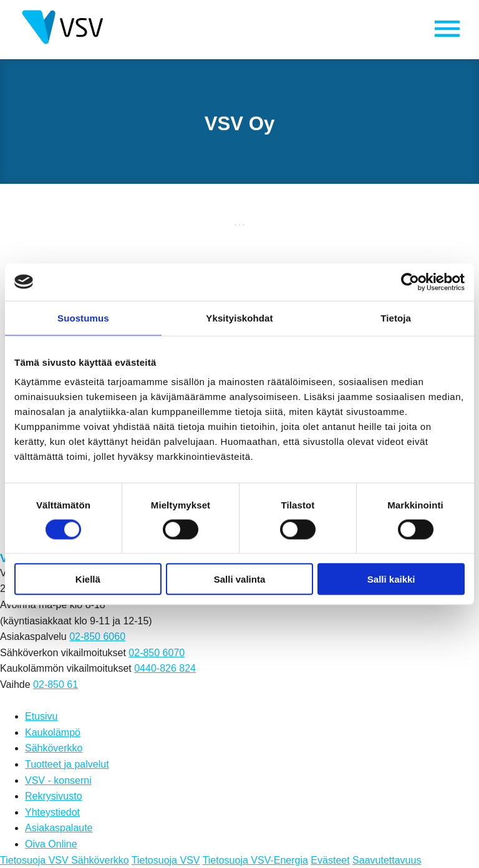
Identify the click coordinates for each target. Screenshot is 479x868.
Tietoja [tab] (396, 317)
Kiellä (88, 579)
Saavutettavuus (387, 860)
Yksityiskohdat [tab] (239, 317)
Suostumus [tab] (83, 317)
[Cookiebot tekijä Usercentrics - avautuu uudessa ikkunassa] (410, 282)
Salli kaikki (391, 579)
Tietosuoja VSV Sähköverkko (65, 860)
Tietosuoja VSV (166, 860)
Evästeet (330, 860)
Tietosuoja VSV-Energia (255, 860)
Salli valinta (240, 579)
